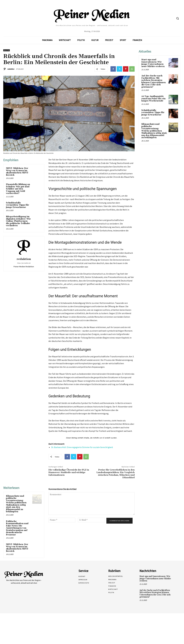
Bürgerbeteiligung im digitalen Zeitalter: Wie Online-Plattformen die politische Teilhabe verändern (18, 221)
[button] (177, 18)
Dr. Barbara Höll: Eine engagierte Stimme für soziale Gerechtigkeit (82, 447)
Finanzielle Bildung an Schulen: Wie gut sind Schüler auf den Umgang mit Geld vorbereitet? (18, 189)
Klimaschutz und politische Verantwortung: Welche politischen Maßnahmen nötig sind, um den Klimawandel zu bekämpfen (16, 504)
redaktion (11, 69)
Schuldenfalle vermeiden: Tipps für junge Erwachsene (18, 205)
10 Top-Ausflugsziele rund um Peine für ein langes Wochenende (153, 99)
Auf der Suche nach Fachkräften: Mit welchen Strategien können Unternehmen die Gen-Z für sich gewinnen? (154, 81)
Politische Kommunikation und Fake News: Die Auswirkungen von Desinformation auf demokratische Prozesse (17, 528)
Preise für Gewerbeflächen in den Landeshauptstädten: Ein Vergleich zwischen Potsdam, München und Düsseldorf (116, 474)
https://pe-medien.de (24, 263)
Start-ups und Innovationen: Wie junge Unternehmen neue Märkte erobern (153, 63)
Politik (7, 50)
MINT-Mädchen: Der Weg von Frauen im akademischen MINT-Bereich (18, 172)
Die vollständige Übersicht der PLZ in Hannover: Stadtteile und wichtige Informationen (69, 472)
